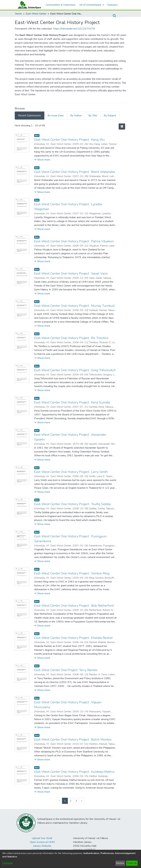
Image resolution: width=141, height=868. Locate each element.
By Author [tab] (76, 116)
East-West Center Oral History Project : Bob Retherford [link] (74, 606)
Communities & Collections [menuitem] (61, 5)
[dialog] (70, 859)
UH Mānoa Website (42, 850)
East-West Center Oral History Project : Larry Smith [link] (71, 472)
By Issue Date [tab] (56, 116)
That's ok (132, 863)
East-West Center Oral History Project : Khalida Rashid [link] (73, 638)
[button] (115, 16)
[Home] (29, 5)
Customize (8, 863)
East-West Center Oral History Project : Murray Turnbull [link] (74, 306)
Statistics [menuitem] (112, 5)
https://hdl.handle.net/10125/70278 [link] (74, 29)
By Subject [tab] (110, 116)
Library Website (42, 846)
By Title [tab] (93, 116)
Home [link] (18, 14)
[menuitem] (91, 5)
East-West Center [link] (36, 14)
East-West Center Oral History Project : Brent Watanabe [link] (75, 172)
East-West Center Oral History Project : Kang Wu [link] (69, 140)
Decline (120, 863)
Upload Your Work (42, 838)
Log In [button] (121, 16)
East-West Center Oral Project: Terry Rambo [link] (66, 670)
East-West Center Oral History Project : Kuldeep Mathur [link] (74, 772)
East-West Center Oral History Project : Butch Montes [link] (73, 739)
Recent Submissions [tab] (30, 116)
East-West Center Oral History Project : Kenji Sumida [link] (72, 402)
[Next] (82, 801)
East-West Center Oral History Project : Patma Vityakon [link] (74, 241)
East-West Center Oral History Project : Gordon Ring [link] (72, 573)
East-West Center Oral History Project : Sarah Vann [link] (71, 274)
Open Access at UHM (42, 842)
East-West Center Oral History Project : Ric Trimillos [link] (71, 338)
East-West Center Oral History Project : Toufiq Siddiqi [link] (73, 504)
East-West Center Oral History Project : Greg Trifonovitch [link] (75, 370)
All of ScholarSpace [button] (90, 5)
